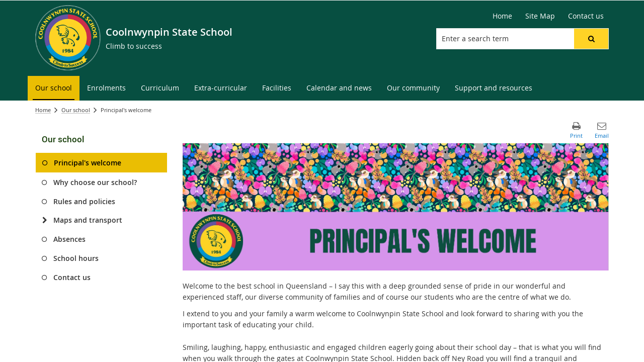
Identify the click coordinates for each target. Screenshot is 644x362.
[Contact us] (586, 16)
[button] (591, 39)
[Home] (502, 16)
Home (43, 110)
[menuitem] (54, 88)
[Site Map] (540, 16)
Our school (76, 110)
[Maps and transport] (45, 220)
